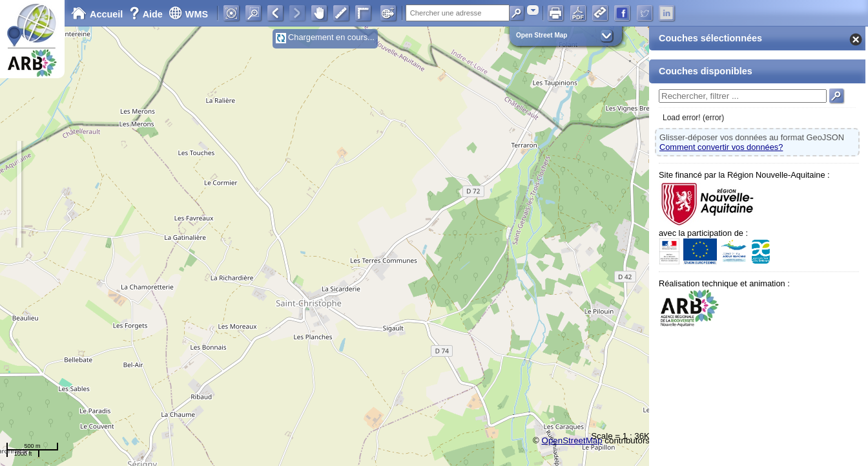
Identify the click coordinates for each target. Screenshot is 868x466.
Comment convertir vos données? (721, 147)
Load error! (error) (693, 118)
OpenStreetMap (572, 440)
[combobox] (533, 10)
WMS (188, 14)
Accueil (97, 14)
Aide (147, 14)
